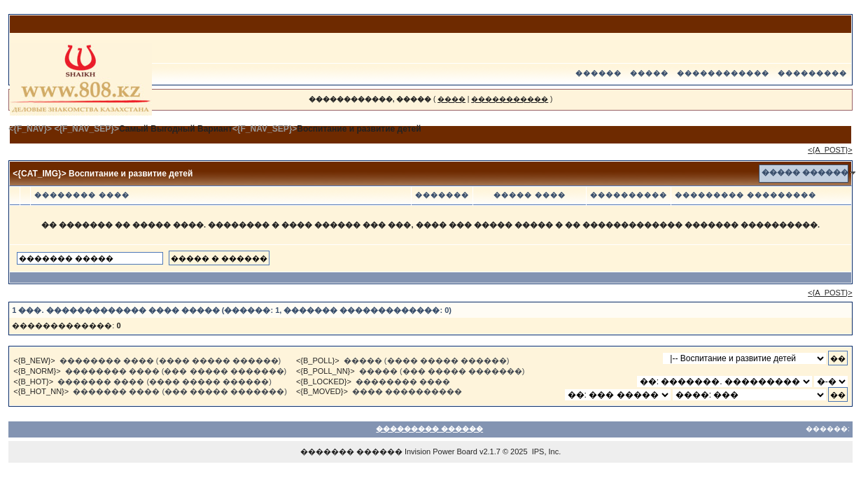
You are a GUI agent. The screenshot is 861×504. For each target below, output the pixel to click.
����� (649, 73)
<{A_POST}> (830, 150)
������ (598, 73)
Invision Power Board (441, 451)
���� (451, 99)
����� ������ (805, 172)
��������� (812, 73)
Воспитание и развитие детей (359, 129)
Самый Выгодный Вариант (176, 129)
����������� (510, 99)
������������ (723, 73)
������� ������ (351, 451)
